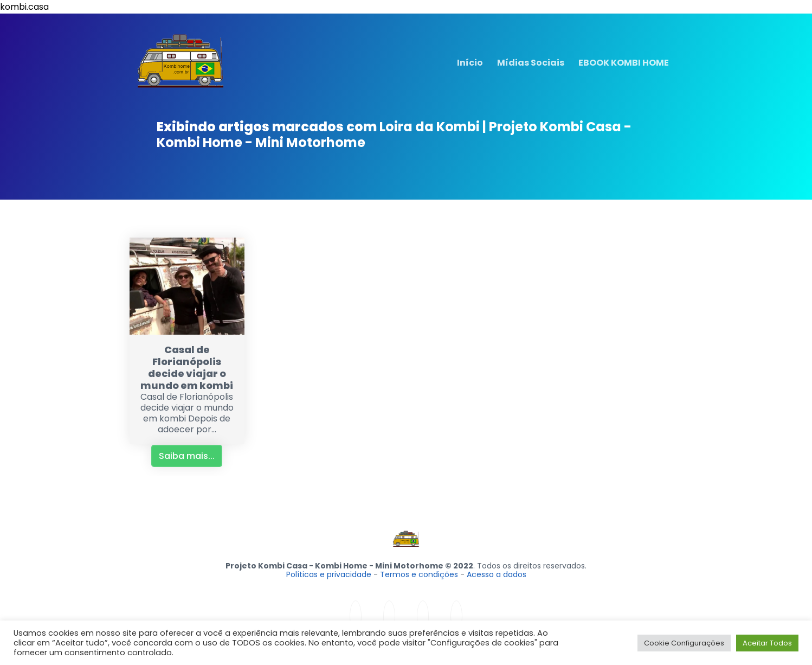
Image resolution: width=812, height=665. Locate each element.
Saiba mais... (187, 456)
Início (470, 63)
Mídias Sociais (531, 63)
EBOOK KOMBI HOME (624, 63)
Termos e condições (419, 574)
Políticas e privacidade (329, 574)
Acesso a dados (497, 574)
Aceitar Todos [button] (767, 643)
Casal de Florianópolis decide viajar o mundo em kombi (187, 367)
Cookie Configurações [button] (684, 643)
